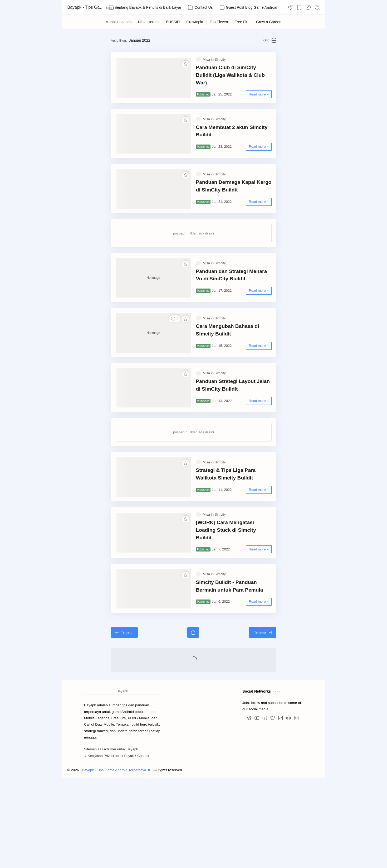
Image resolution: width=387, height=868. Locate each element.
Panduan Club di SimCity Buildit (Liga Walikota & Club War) (241, 79)
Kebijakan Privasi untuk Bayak (111, 846)
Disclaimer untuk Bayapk (119, 840)
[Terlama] (283, 723)
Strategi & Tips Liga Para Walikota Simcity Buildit (237, 540)
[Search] (317, 7)
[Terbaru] (104, 723)
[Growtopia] (195, 22)
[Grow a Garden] (269, 22)
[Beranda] (193, 723)
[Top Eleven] (219, 22)
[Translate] (290, 7)
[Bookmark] (299, 7)
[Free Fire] (242, 22)
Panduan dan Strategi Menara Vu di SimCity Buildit (238, 310)
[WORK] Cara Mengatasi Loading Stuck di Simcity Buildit (243, 606)
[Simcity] (220, 67)
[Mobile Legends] (119, 22)
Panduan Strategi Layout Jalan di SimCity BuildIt (236, 441)
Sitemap (90, 840)
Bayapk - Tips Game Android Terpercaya (86, 7)
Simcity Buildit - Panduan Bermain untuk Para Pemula (237, 671)
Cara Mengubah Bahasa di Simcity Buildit (237, 375)
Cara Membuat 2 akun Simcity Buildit (240, 145)
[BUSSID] (173, 22)
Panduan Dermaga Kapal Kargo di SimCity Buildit (237, 210)
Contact (143, 846)
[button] (308, 7)
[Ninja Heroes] (149, 22)
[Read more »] (279, 95)
